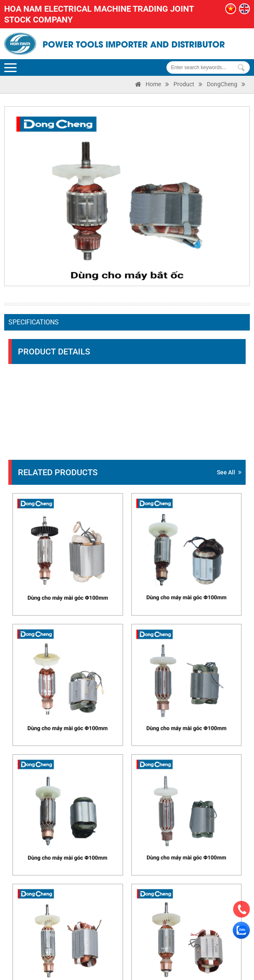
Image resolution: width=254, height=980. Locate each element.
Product (184, 84)
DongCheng (222, 84)
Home (153, 84)
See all (229, 472)
